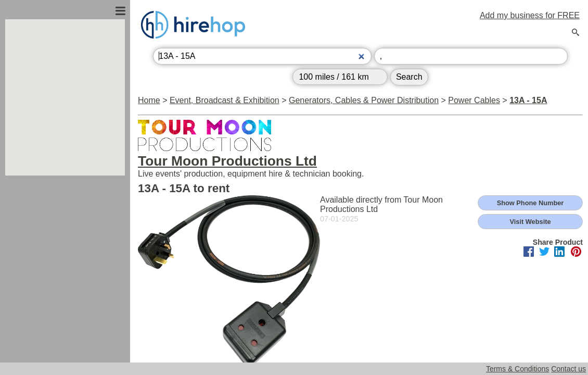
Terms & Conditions (517, 369)
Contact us (568, 369)
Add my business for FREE (530, 15)
